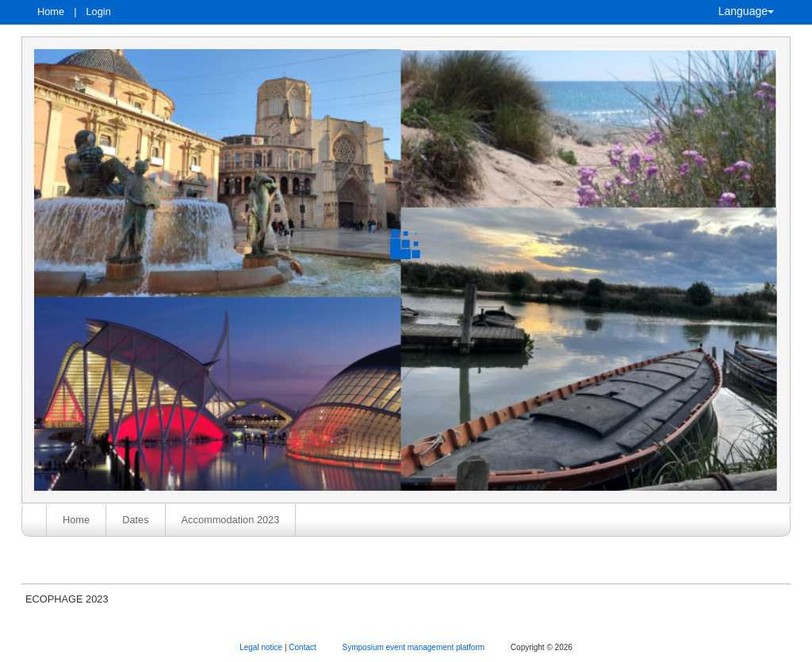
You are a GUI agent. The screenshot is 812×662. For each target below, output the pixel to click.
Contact (303, 647)
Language (746, 11)
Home (51, 11)
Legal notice (262, 647)
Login (98, 11)
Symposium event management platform (415, 647)
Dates (135, 520)
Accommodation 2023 (231, 520)
